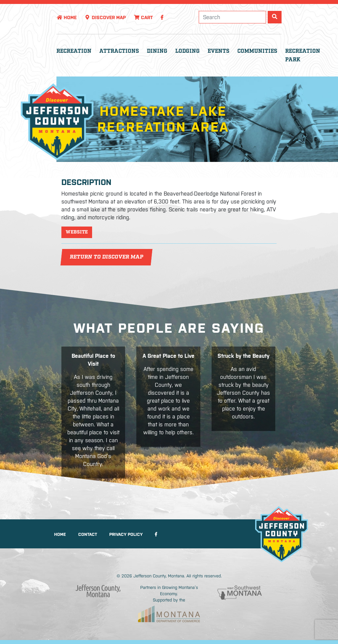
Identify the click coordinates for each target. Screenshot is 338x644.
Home (67, 17)
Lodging (187, 51)
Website (77, 232)
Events (219, 51)
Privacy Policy (126, 534)
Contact (88, 534)
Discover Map (105, 17)
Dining (157, 51)
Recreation (74, 51)
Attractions (119, 51)
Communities (257, 51)
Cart (143, 17)
